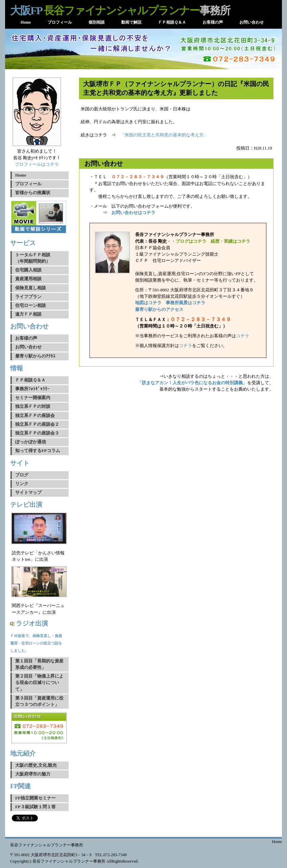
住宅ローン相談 (31, 306)
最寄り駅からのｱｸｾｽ (35, 356)
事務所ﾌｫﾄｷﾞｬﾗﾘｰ (32, 389)
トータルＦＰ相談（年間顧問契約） (33, 258)
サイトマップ (28, 493)
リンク (22, 484)
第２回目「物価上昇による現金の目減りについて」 (39, 683)
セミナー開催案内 (33, 398)
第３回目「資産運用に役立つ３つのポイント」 (39, 701)
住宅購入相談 (28, 270)
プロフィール (28, 184)
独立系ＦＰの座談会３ (37, 433)
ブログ (22, 475)
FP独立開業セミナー (35, 798)
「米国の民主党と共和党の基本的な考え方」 (164, 135)
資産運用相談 (28, 279)
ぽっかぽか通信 (31, 442)
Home (21, 175)
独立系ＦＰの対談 (33, 406)
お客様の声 (26, 338)
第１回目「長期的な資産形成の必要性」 (39, 664)
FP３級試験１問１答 (35, 807)
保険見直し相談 (31, 288)
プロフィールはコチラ (37, 164)
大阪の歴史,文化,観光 (36, 765)
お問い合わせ (28, 347)
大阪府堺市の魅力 (33, 774)
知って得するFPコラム (38, 451)
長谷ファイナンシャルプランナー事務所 (47, 845)
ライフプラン (28, 297)
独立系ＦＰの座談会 (35, 416)
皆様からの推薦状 (33, 193)
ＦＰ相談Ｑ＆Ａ (30, 380)
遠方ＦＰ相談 (28, 314)
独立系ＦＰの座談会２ (37, 424)
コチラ (243, 336)
